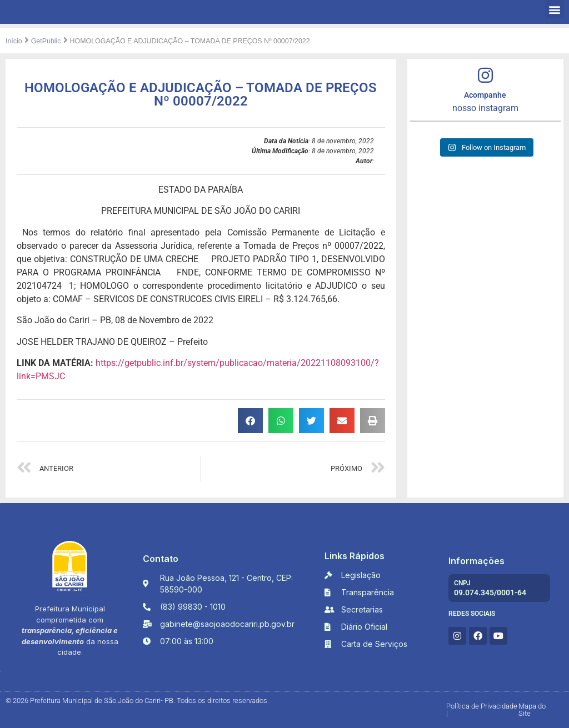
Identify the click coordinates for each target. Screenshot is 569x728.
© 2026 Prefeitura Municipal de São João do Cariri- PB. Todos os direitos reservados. (137, 701)
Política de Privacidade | (482, 710)
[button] (554, 9)
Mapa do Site (532, 710)
